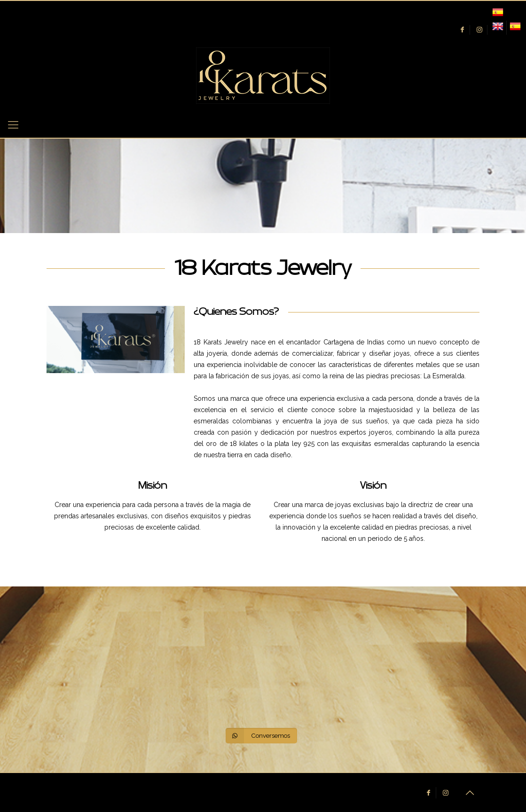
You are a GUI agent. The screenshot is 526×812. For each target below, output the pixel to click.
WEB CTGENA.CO (208, 790)
